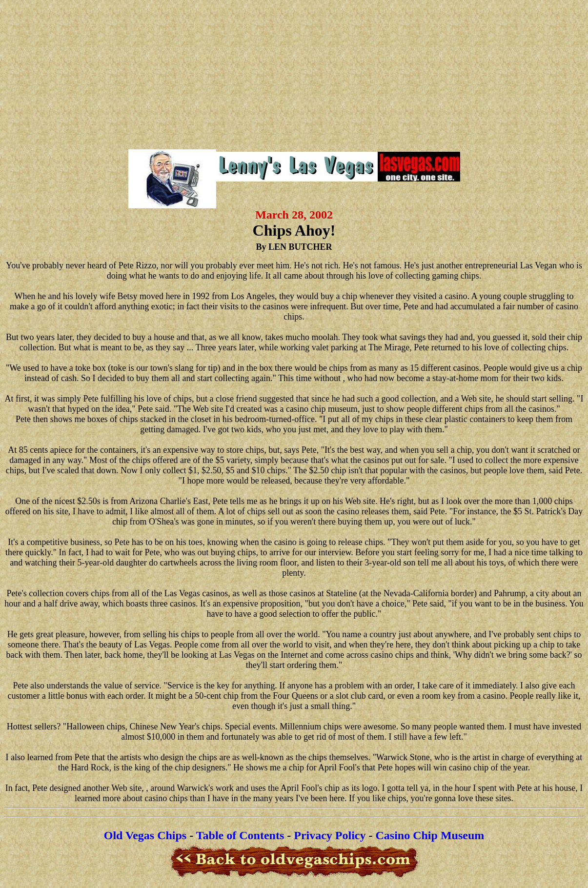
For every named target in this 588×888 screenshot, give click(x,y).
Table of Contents (240, 835)
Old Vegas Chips (145, 835)
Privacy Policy (330, 835)
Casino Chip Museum (430, 835)
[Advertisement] (294, 73)
